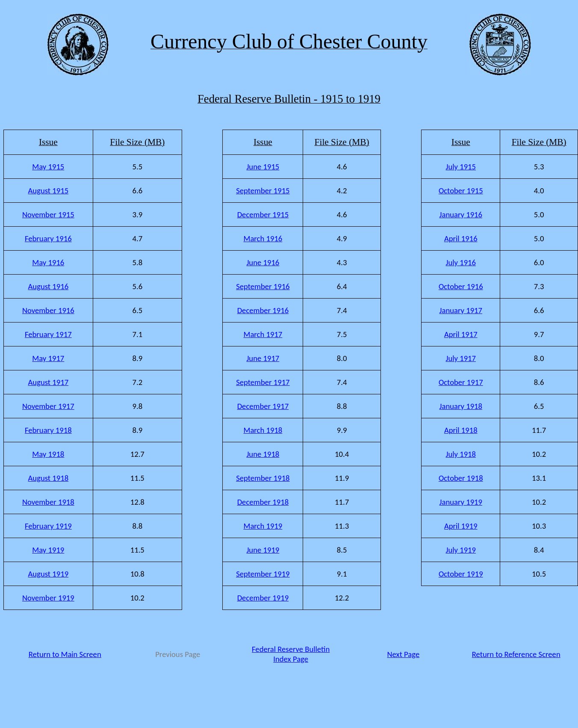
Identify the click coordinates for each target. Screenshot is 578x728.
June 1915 (263, 167)
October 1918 (461, 478)
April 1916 (461, 238)
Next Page (403, 654)
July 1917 (461, 358)
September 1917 (263, 382)
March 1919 (263, 526)
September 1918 (263, 478)
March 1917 (263, 334)
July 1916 (461, 262)
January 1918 (461, 406)
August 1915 (49, 191)
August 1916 (49, 286)
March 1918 (263, 430)
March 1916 (263, 238)
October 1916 (461, 286)
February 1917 (48, 334)
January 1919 (461, 502)
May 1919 (48, 550)
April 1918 (461, 430)
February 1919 (48, 526)
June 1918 (263, 454)
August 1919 (49, 574)
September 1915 (263, 191)
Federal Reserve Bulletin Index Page (291, 654)
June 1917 (263, 358)
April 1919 (461, 526)
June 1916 (263, 262)
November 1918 (48, 502)
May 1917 (48, 358)
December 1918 (263, 502)
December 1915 (263, 215)
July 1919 (461, 550)
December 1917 (263, 406)
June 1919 (263, 550)
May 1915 (48, 167)
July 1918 (461, 454)
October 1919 (461, 574)
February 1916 (48, 238)
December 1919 (263, 598)
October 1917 (461, 382)
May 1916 (48, 262)
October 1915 (461, 191)
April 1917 (461, 334)
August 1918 (49, 478)
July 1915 (461, 167)
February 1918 (48, 430)
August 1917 (49, 382)
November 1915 (48, 215)
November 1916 (48, 310)
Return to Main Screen (65, 654)
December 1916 (263, 310)
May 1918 (48, 454)
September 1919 (263, 574)
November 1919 (48, 598)
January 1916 (461, 215)
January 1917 (461, 310)
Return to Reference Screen (516, 654)
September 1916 (263, 286)
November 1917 (48, 406)
